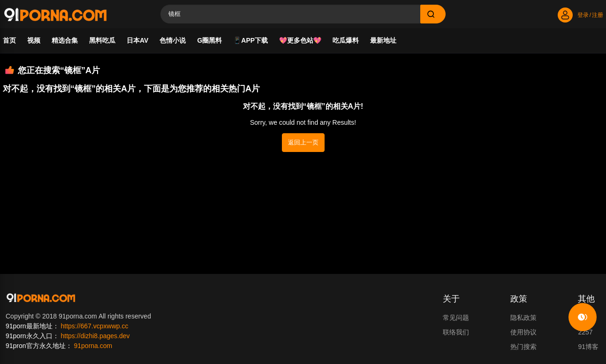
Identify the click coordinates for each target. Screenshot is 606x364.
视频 (34, 40)
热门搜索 (523, 347)
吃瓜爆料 (346, 40)
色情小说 (173, 40)
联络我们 (456, 332)
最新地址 (383, 40)
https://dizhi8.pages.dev (95, 336)
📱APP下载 (250, 40)
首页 (9, 40)
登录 (583, 15)
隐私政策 (523, 318)
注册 (598, 15)
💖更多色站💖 (300, 40)
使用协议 (523, 332)
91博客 (588, 347)
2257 (585, 332)
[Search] (290, 14)
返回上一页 (303, 142)
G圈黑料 (209, 40)
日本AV (137, 40)
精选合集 (65, 40)
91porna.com (93, 346)
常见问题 (456, 318)
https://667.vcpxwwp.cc (94, 326)
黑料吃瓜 (102, 40)
